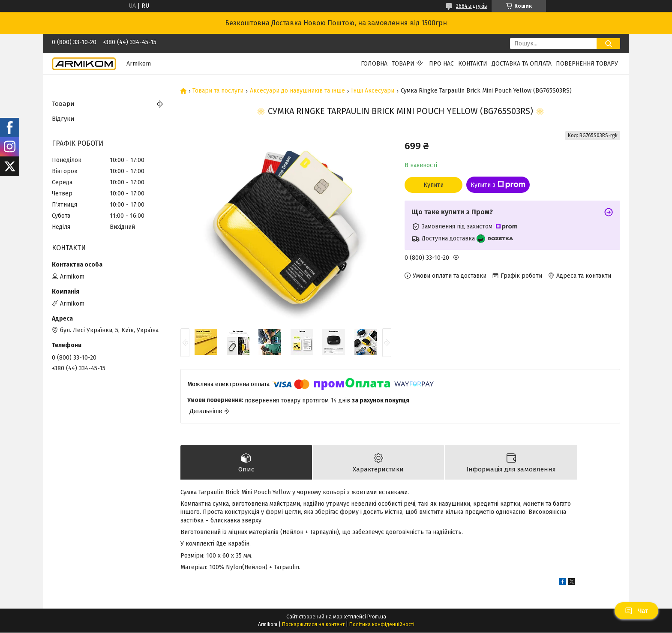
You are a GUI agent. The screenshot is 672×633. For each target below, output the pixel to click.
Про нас (441, 64)
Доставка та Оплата (522, 64)
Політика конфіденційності (382, 625)
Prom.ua (377, 617)
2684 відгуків (472, 6)
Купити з (498, 185)
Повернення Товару (587, 64)
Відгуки (63, 119)
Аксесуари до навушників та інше (297, 91)
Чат (636, 611)
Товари (403, 64)
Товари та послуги (218, 91)
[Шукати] (608, 43)
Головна (374, 64)
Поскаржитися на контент (313, 625)
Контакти (473, 64)
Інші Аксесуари (373, 91)
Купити (433, 185)
